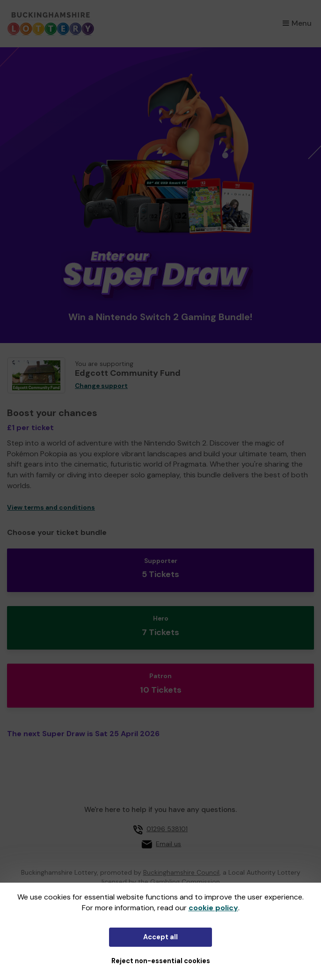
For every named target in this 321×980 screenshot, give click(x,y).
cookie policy (213, 908)
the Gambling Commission (179, 882)
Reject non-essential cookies (161, 961)
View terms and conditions (51, 508)
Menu (297, 23)
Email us (168, 844)
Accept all (160, 937)
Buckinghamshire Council (181, 872)
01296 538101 (167, 829)
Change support (101, 386)
